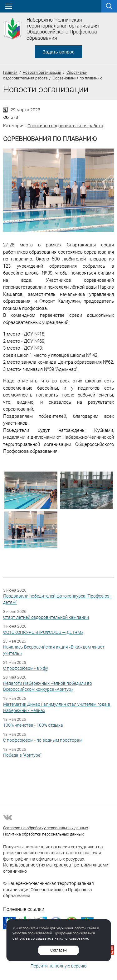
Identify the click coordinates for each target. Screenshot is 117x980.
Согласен (58, 950)
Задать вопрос (58, 52)
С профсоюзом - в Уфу (26, 668)
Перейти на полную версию (58, 966)
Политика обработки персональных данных (43, 834)
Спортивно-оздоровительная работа (65, 126)
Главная (10, 72)
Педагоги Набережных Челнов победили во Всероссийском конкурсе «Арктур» (48, 686)
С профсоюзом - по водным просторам (43, 740)
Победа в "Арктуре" (22, 755)
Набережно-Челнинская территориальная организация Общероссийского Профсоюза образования (63, 29)
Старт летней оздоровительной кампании (46, 617)
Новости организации (42, 72)
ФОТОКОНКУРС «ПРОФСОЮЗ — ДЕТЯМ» (43, 632)
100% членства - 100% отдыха (33, 725)
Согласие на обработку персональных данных (46, 828)
